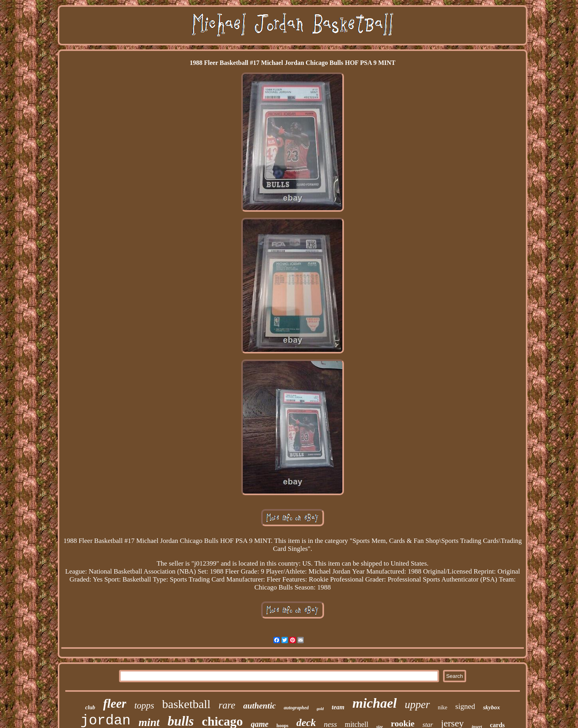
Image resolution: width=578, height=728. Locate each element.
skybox (491, 707)
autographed (296, 708)
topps (144, 706)
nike (443, 708)
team (338, 707)
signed (465, 706)
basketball (186, 704)
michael (374, 703)
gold (320, 709)
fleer (115, 704)
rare (227, 705)
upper (417, 705)
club (90, 708)
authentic (260, 706)
